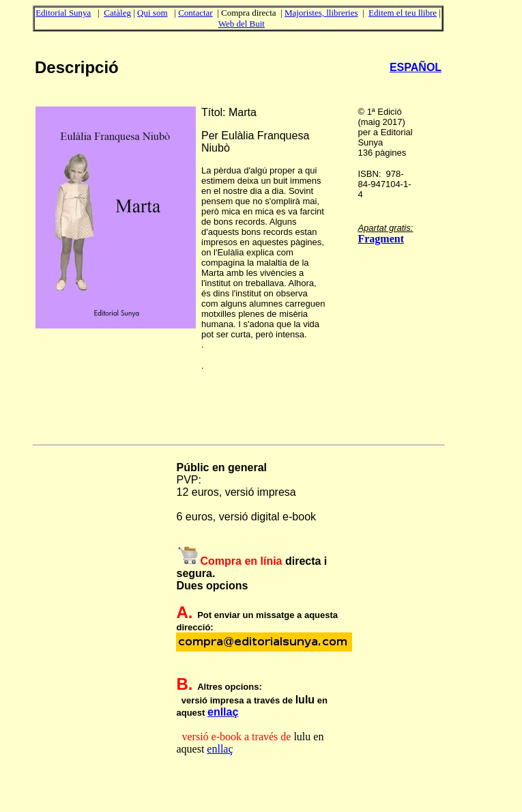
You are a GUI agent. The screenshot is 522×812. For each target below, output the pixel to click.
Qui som (152, 13)
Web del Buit (242, 24)
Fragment (381, 239)
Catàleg (117, 13)
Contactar (195, 13)
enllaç (223, 712)
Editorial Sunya (63, 13)
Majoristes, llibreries (321, 13)
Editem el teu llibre (403, 13)
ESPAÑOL (416, 67)
